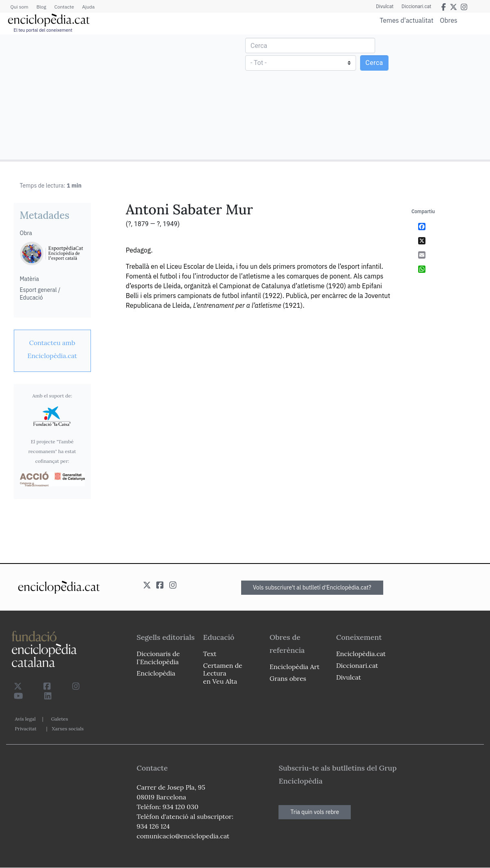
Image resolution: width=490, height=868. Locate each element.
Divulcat (385, 6)
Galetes (60, 719)
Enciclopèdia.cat (361, 654)
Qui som (19, 7)
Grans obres (288, 678)
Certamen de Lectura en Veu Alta (222, 673)
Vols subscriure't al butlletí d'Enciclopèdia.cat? (312, 587)
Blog (41, 7)
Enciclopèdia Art (295, 667)
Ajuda (88, 7)
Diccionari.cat (416, 6)
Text (210, 654)
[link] (52, 349)
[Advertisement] (124, 97)
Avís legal (25, 719)
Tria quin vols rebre (315, 812)
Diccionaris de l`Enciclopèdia (158, 657)
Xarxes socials (68, 729)
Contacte (64, 7)
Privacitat (26, 729)
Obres (449, 20)
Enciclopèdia (156, 673)
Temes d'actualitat (406, 20)
